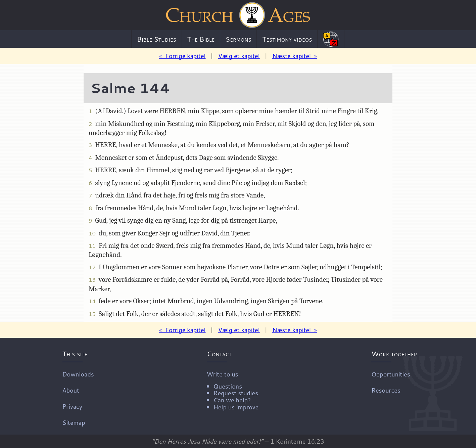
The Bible (201, 39)
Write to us (233, 390)
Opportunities (391, 374)
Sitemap (74, 422)
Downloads (78, 374)
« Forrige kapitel (182, 56)
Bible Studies (157, 39)
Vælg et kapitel (239, 56)
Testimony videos (287, 39)
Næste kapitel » (295, 56)
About (71, 390)
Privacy (73, 406)
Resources (386, 390)
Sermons (239, 39)
